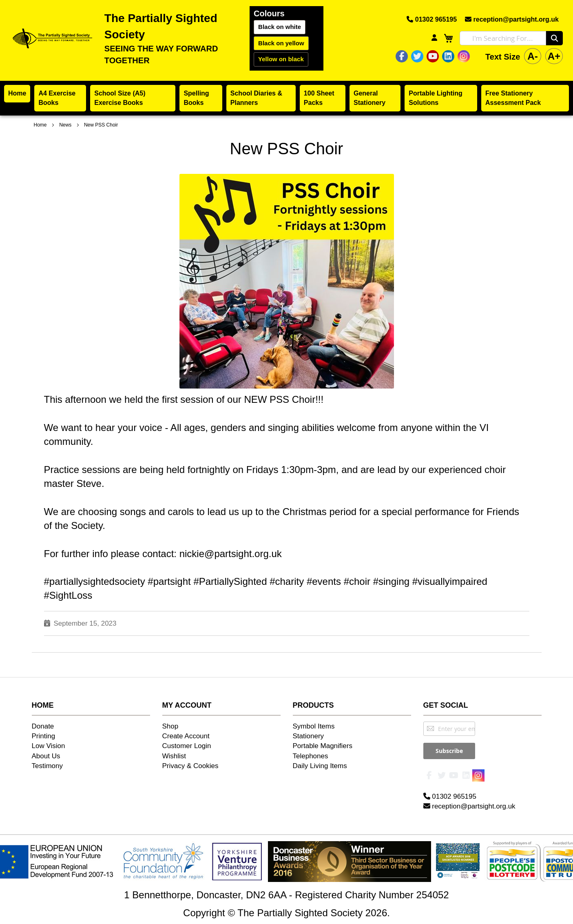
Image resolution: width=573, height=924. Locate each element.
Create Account (186, 736)
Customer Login (187, 746)
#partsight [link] (169, 581)
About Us (46, 756)
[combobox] (503, 38)
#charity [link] (287, 581)
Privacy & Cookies (190, 766)
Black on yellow (281, 43)
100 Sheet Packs (319, 98)
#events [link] (324, 581)
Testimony (48, 766)
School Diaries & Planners (256, 98)
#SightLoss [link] (68, 595)
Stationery (309, 736)
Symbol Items (314, 726)
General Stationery (369, 98)
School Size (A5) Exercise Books (120, 98)
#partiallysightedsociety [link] (95, 581)
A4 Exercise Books (57, 98)
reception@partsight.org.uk (512, 19)
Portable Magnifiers (323, 746)
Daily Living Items (320, 766)
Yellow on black (281, 59)
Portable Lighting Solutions (436, 98)
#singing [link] (391, 581)
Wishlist (174, 756)
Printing (44, 736)
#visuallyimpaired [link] (450, 581)
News (66, 125)
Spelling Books (196, 98)
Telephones (311, 756)
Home (17, 93)
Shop (170, 726)
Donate (43, 726)
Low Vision (49, 746)
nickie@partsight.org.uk (231, 554)
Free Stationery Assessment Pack (513, 98)
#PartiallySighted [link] (230, 581)
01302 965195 (432, 19)
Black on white (280, 27)
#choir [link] (357, 581)
